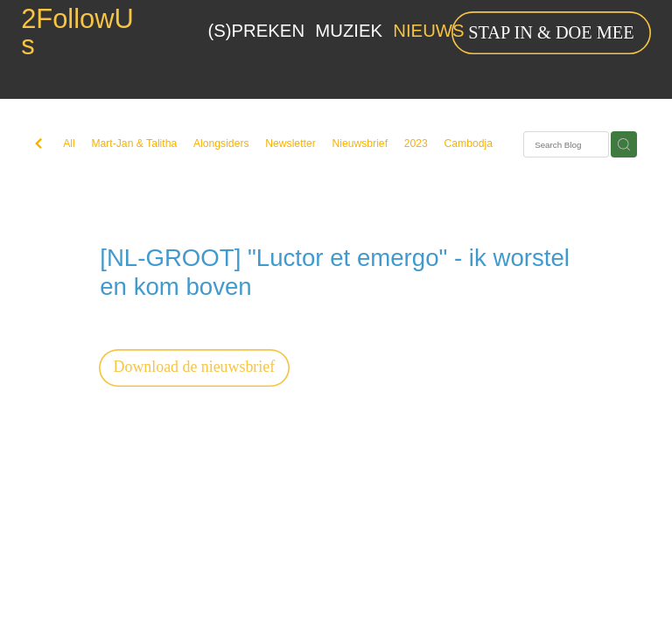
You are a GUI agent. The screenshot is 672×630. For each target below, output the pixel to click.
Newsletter (290, 143)
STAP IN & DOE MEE (551, 32)
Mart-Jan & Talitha (134, 143)
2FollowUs (77, 33)
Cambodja (468, 143)
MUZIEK (349, 31)
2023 (416, 143)
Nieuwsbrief (360, 143)
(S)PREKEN (257, 31)
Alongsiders (221, 143)
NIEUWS (428, 31)
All (69, 143)
